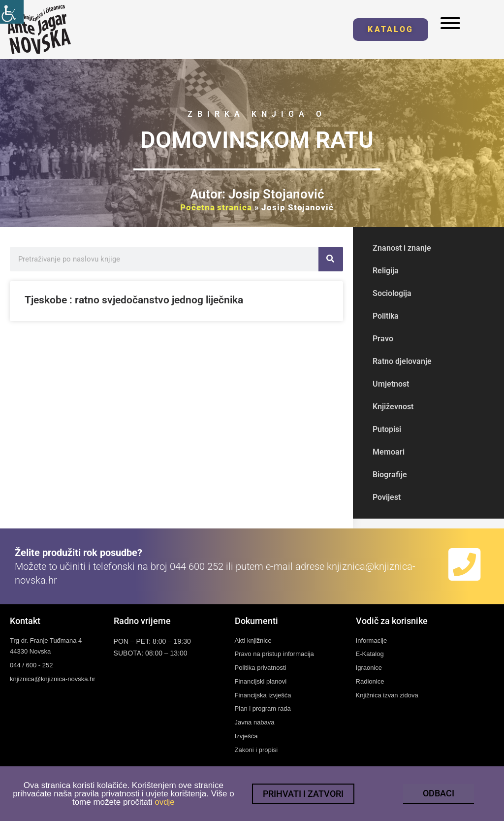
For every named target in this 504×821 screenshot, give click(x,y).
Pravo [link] (383, 339)
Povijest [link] (387, 497)
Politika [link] (386, 316)
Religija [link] (386, 271)
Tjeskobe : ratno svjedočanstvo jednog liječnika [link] (134, 300)
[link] (12, 12)
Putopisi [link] (387, 429)
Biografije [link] (390, 475)
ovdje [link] (165, 804)
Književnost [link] (393, 407)
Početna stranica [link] (216, 207)
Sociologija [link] (392, 293)
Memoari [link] (389, 452)
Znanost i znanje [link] (402, 248)
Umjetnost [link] (391, 384)
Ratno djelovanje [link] (402, 361)
